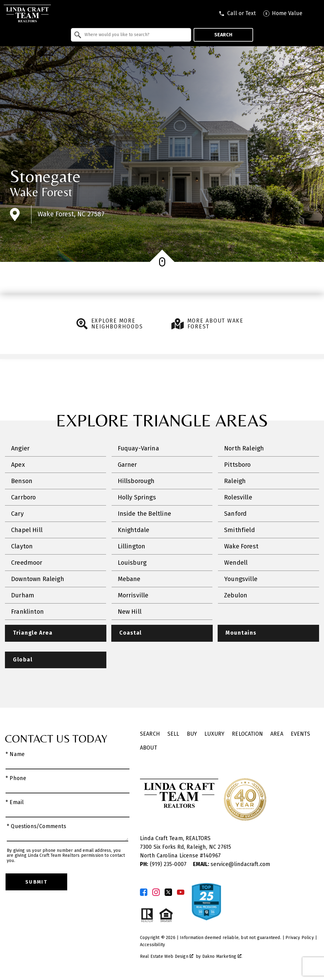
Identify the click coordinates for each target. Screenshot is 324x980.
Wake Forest (41, 192)
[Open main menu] (315, 14)
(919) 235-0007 (164, 865)
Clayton (22, 546)
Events (300, 734)
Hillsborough (136, 481)
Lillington (132, 546)
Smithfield (240, 530)
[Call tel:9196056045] (237, 14)
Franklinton (27, 612)
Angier (20, 448)
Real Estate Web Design (167, 957)
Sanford (235, 514)
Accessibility (152, 945)
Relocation (247, 734)
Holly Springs (137, 497)
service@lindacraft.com (232, 865)
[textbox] (135, 35)
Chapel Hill (27, 530)
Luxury (214, 734)
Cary (17, 514)
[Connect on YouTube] (181, 893)
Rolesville (238, 497)
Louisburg (132, 563)
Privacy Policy (299, 938)
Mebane (129, 579)
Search (223, 35)
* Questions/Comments (37, 827)
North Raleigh (244, 448)
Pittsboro (238, 465)
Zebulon (236, 595)
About (148, 748)
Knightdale (134, 530)
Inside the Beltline (144, 514)
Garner (127, 465)
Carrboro (23, 497)
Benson (22, 481)
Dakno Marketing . (222, 957)
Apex (18, 465)
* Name (15, 755)
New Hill (130, 612)
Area (277, 734)
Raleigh (235, 481)
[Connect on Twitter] (168, 893)
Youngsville (241, 579)
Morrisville (133, 595)
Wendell (236, 563)
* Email (15, 803)
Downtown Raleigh (38, 579)
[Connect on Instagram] (156, 893)
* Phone (16, 779)
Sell (173, 734)
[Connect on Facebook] (144, 893)
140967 (212, 856)
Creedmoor (27, 563)
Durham (23, 595)
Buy (192, 734)
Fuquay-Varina (138, 448)
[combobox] (131, 35)
